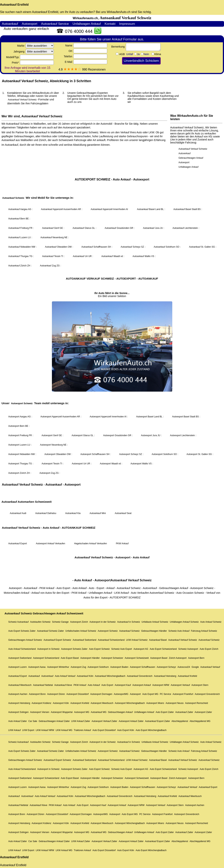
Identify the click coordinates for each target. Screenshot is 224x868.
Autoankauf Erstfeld (14, 5)
